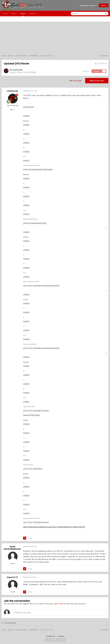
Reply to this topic (97, 81)
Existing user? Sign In (88, 5)
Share (86, 71)
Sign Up (104, 5)
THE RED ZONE (29, 72)
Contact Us (33, 14)
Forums (23, 14)
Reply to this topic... (23, 613)
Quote (30, 538)
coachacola (17, 70)
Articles (14, 14)
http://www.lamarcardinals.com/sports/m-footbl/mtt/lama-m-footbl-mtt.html (54, 527)
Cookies (61, 636)
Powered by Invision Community (55, 641)
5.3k (13, 110)
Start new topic (75, 81)
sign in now (59, 604)
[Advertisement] (55, 37)
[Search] (82, 14)
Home (5, 14)
